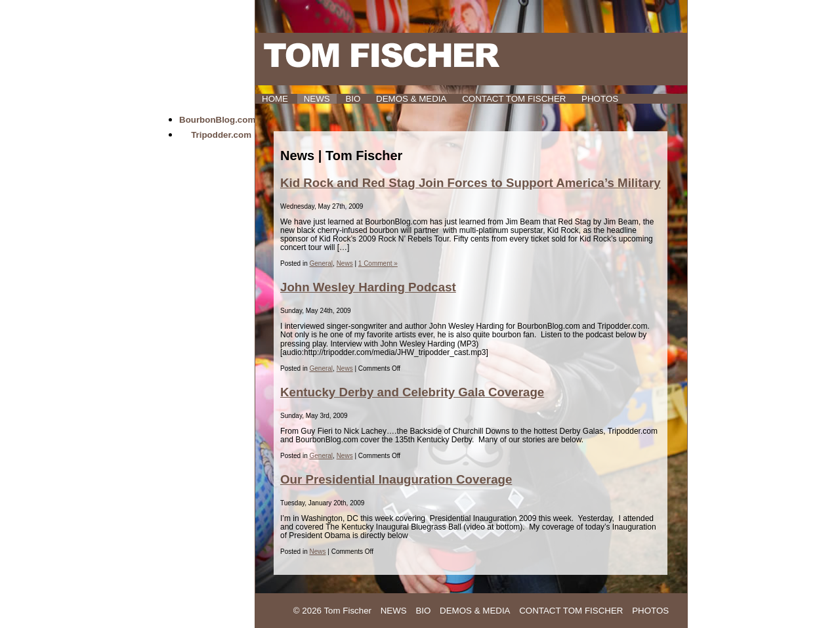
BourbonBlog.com (217, 120)
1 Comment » (378, 263)
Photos (600, 99)
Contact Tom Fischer (514, 99)
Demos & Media (411, 99)
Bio (353, 99)
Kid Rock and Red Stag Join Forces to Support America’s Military (471, 183)
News (317, 99)
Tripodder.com (221, 135)
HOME (275, 99)
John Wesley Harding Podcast (368, 287)
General (321, 263)
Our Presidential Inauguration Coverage (396, 479)
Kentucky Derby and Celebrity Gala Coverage (412, 392)
